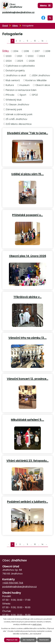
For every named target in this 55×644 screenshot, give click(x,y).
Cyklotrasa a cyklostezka (20, 66)
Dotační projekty (15, 71)
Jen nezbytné (28, 640)
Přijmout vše (12, 640)
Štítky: (6, 51)
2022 (31, 56)
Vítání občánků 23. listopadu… (28, 461)
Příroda (10, 95)
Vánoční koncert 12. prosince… (28, 379)
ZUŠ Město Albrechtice (19, 124)
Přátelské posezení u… (27, 215)
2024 (9, 61)
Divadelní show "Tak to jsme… (28, 133)
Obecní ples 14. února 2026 (28, 256)
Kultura (10, 85)
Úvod (5, 26)
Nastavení (44, 640)
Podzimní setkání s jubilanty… (28, 502)
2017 (37, 51)
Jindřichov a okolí (16, 75)
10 (35, 41)
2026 (32, 61)
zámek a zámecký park (19, 114)
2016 (26, 51)
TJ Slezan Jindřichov (17, 104)
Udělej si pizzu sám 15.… (28, 174)
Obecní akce (43, 85)
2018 (48, 51)
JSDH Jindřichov (41, 75)
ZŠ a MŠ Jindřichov (17, 119)
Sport (23, 95)
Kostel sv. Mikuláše (36, 80)
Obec (15, 26)
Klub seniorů (13, 80)
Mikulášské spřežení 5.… (27, 420)
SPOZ (35, 95)
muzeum (25, 85)
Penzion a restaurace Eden (21, 90)
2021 (20, 56)
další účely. (37, 624)
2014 (16, 51)
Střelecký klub (14, 100)
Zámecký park (14, 109)
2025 (20, 61)
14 (42, 41)
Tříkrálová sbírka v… (27, 297)
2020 (9, 56)
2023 (42, 56)
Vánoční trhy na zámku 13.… (27, 338)
